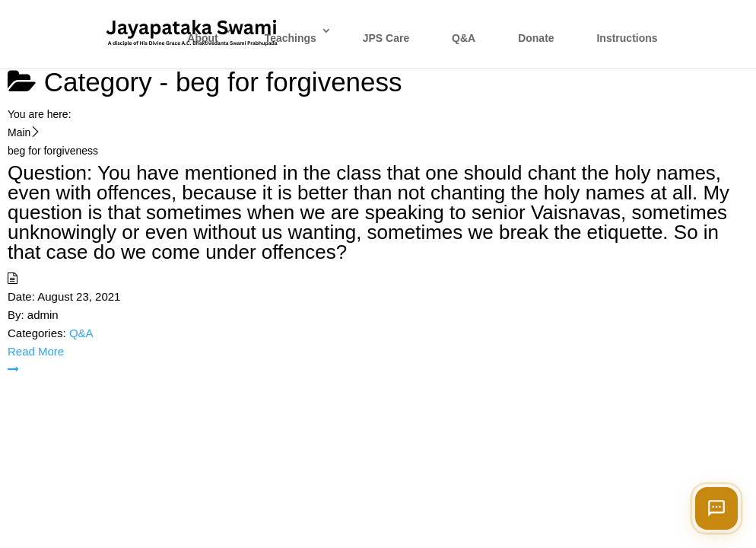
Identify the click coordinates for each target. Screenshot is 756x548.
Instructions (627, 38)
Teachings (291, 38)
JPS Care (386, 38)
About (202, 38)
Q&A (464, 38)
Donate (536, 38)
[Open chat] (716, 508)
